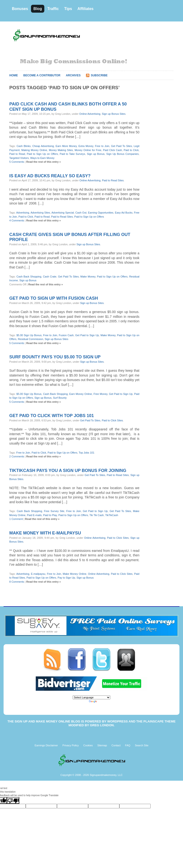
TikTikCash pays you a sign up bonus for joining (68, 471)
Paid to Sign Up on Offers (42, 154)
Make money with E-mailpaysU (45, 533)
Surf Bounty (60, 398)
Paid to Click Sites (112, 420)
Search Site (142, 745)
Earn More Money (66, 146)
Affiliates (86, 9)
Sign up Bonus (96, 154)
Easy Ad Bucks (124, 213)
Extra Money (86, 146)
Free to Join (102, 146)
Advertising (23, 213)
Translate (99, 701)
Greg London (102, 725)
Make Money (88, 277)
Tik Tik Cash (97, 515)
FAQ (128, 745)
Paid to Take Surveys (73, 154)
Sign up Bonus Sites (114, 114)
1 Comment (16, 519)
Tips (68, 9)
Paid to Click (131, 150)
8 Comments (17, 582)
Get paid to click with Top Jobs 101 (52, 416)
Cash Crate (50, 277)
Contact (116, 745)
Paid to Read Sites (113, 180)
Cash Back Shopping (29, 277)
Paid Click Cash (112, 150)
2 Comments (17, 456)
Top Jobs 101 (86, 453)
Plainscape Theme (160, 721)
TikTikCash (112, 515)
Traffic (53, 9)
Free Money (100, 394)
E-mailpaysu (38, 574)
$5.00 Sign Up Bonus (29, 335)
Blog (38, 9)
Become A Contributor (42, 75)
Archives (73, 75)
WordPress (117, 721)
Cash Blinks (23, 146)
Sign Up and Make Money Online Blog (47, 721)
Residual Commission (30, 339)
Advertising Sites (40, 213)
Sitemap (102, 745)
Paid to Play (50, 515)
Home (14, 75)
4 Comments (17, 220)
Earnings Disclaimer (46, 745)
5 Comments (17, 162)
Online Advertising (90, 114)
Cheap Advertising (43, 146)
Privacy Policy (71, 745)
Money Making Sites (61, 150)
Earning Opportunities (101, 213)
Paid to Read (17, 154)
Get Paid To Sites (122, 146)
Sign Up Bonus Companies (122, 154)
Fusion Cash (66, 335)
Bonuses (20, 9)
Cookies (88, 745)
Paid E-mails (34, 515)
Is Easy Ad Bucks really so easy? (50, 176)
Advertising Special (63, 213)
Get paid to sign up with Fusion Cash (54, 298)
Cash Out (81, 213)
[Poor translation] (13, 800)
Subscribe (99, 75)
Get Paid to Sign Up (87, 335)
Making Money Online (34, 150)
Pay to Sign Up (66, 578)
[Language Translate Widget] (91, 697)
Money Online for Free (88, 150)
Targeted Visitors (19, 158)
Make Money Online (74, 574)
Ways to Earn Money (42, 158)
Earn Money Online (81, 394)
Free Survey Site (54, 511)
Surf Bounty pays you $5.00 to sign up (55, 357)
